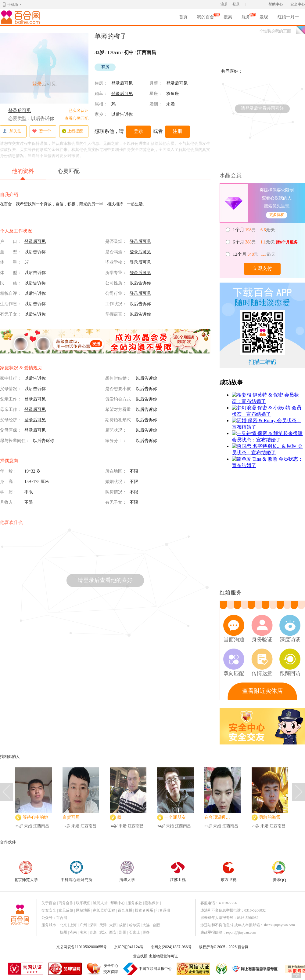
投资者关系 (144, 910)
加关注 (12, 131)
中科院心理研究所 (77, 871)
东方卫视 (228, 871)
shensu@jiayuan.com (279, 925)
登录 (236, 4)
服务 (246, 18)
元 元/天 (254, 230)
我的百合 (206, 18)
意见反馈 (66, 910)
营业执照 (140, 956)
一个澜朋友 (175, 817)
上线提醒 (72, 131)
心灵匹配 (69, 171)
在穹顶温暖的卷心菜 (219, 817)
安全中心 (298, 4)
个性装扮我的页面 (275, 31)
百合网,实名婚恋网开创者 (21, 17)
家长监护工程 (104, 910)
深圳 (93, 925)
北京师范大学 (26, 871)
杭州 (63, 932)
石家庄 (135, 932)
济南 (73, 932)
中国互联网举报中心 (155, 969)
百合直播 (125, 910)
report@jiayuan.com (241, 932)
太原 (113, 925)
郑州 (123, 932)
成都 (123, 925)
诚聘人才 (100, 903)
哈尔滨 (135, 925)
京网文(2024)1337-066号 (171, 947)
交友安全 (49, 910)
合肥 (156, 925)
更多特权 (277, 215)
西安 (113, 932)
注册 (224, 4)
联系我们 (83, 903)
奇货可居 (71, 817)
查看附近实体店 (262, 691)
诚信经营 (221, 969)
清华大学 (127, 871)
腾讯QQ (279, 871)
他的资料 (23, 174)
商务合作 (66, 903)
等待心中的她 (35, 817)
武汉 (103, 932)
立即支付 (262, 268)
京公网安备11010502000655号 (82, 947)
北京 (63, 925)
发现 (264, 17)
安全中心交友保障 (111, 969)
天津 (103, 925)
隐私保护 (152, 903)
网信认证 (193, 969)
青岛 (93, 932)
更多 (146, 932)
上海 (73, 925)
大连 (146, 925)
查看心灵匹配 (77, 118)
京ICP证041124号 (129, 947)
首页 (183, 17)
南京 (83, 932)
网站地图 (83, 910)
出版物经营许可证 (163, 956)
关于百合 (49, 903)
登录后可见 (20, 111)
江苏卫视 (178, 871)
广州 (83, 925)
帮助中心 (276, 4)
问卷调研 (163, 910)
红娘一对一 (288, 17)
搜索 (228, 17)
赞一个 (41, 131)
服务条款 (135, 903)
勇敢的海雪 (270, 817)
